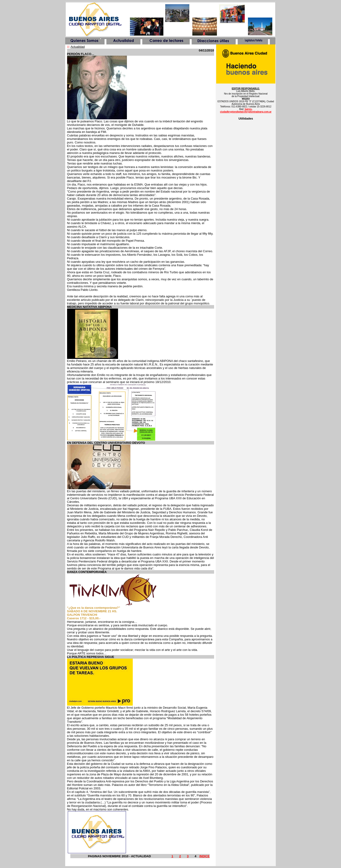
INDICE (205, 856)
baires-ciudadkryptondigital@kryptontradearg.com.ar (246, 110)
